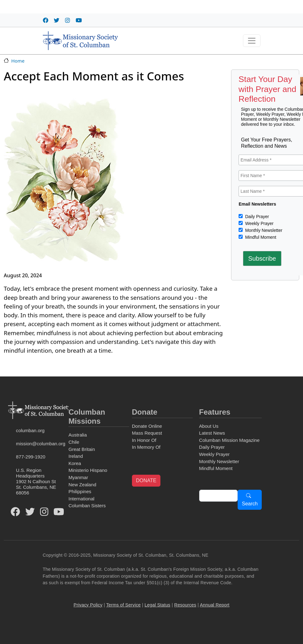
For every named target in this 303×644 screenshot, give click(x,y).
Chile (74, 442)
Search (250, 504)
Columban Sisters (87, 506)
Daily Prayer (256, 217)
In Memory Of (146, 447)
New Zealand (82, 485)
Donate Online (147, 426)
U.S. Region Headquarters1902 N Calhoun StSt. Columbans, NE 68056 (36, 481)
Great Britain (82, 449)
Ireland (76, 456)
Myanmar (78, 477)
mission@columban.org (41, 444)
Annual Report (215, 605)
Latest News (212, 433)
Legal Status (157, 605)
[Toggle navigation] (252, 41)
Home (18, 61)
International (81, 499)
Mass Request (147, 433)
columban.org (30, 430)
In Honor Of (144, 440)
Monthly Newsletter (263, 230)
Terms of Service (124, 605)
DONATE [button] (146, 480)
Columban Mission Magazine (230, 440)
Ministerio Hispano (88, 470)
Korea (75, 463)
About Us (209, 426)
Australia (78, 435)
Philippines (80, 491)
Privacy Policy (88, 605)
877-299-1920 (31, 457)
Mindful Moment (260, 237)
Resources (185, 605)
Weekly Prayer (259, 223)
